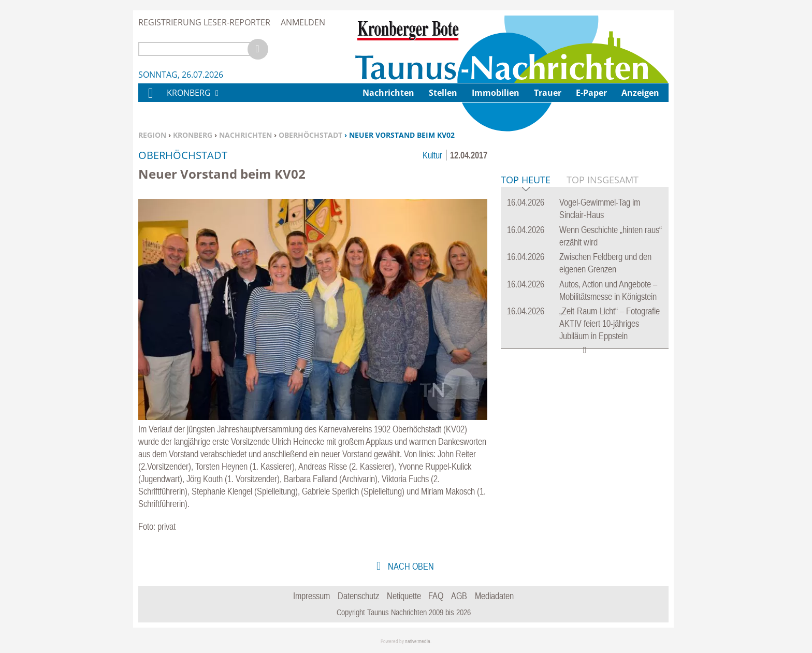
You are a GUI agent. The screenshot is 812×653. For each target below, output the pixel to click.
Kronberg (193, 135)
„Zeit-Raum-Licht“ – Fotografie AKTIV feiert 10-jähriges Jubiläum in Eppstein (610, 482)
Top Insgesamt (603, 338)
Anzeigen (640, 93)
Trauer (548, 93)
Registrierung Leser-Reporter (204, 22)
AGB (459, 596)
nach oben (410, 566)
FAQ (436, 596)
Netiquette (404, 596)
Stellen (443, 93)
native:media (418, 641)
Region (152, 135)
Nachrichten (245, 135)
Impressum (311, 596)
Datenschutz (358, 596)
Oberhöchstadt (310, 135)
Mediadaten (494, 596)
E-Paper (591, 93)
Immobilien (496, 93)
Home (150, 100)
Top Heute (526, 339)
